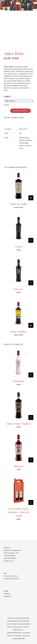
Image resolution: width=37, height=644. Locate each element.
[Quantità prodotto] (6, 111)
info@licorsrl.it (9, 561)
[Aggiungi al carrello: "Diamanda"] (31, 375)
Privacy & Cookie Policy (11, 579)
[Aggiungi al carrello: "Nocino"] (31, 240)
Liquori (21, 117)
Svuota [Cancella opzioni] (6, 105)
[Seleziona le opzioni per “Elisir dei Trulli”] (31, 198)
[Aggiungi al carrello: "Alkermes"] (31, 460)
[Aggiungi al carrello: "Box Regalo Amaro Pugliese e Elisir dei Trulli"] (31, 502)
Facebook (7, 594)
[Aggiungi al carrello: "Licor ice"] (31, 283)
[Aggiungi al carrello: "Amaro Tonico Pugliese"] (31, 417)
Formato (7, 96)
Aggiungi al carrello (20, 111)
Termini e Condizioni (11, 576)
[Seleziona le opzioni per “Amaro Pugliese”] (31, 325)
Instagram (7, 596)
